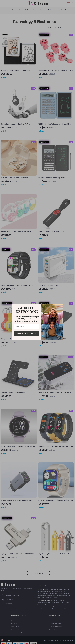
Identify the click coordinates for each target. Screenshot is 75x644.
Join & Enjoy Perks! (27, 333)
